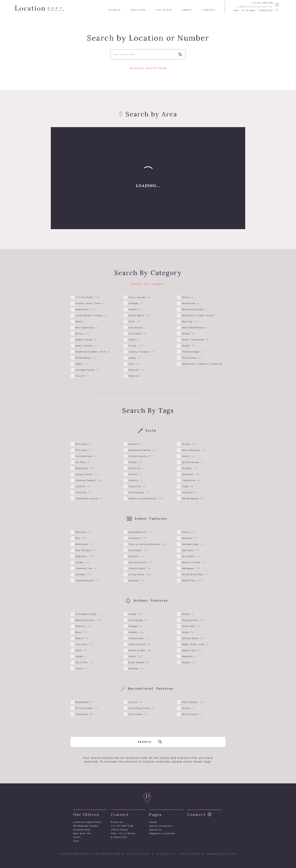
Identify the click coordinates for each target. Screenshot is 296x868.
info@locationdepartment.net (254, 7)
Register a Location (162, 833)
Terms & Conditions (138, 854)
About (187, 10)
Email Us (117, 822)
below (148, 68)
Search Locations (161, 826)
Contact (209, 10)
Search (115, 10)
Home (153, 822)
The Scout (164, 10)
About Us (155, 830)
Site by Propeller (190, 854)
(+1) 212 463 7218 (262, 3)
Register (138, 10)
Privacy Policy (165, 854)
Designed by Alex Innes (221, 854)
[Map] (148, 178)
